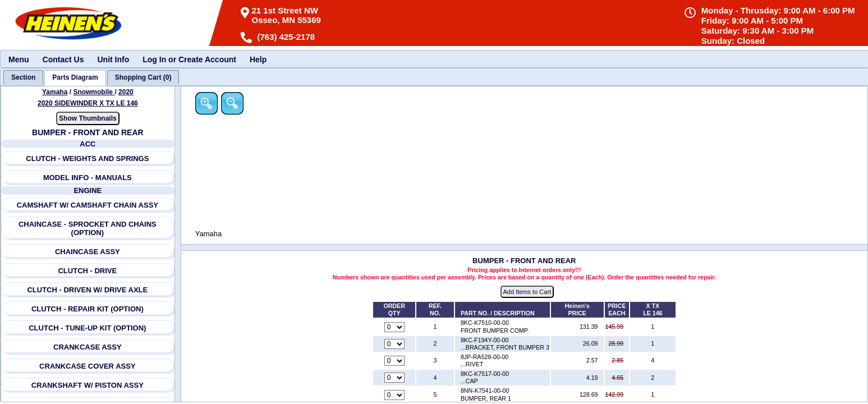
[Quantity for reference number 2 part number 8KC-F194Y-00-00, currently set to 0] (396, 344)
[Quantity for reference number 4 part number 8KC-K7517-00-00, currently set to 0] (396, 378)
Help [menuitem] (258, 59)
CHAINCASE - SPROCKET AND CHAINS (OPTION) (88, 228)
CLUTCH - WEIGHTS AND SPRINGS (88, 159)
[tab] (23, 77)
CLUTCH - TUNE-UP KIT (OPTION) (88, 328)
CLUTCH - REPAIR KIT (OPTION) (88, 309)
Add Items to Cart (528, 292)
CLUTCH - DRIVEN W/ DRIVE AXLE (88, 290)
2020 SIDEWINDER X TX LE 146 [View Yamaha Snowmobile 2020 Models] (88, 103)
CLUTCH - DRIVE (88, 271)
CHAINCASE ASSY (88, 252)
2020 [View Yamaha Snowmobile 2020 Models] (126, 92)
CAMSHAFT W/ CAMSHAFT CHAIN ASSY (88, 205)
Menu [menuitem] (19, 59)
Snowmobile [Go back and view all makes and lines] (94, 92)
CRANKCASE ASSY (88, 347)
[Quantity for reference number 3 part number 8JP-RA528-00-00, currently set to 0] (396, 361)
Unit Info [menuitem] (113, 59)
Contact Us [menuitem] (63, 59)
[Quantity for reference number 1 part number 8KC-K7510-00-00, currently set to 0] (396, 327)
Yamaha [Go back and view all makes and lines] (55, 92)
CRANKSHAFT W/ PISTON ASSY (88, 385)
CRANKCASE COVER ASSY (87, 366)
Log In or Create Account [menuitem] (189, 59)
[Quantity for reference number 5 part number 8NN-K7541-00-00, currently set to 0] (396, 395)
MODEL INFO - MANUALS (88, 178)
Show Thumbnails (88, 118)
